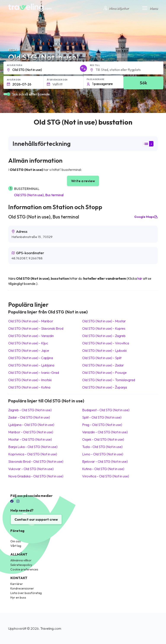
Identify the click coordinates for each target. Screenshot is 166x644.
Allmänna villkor (21, 560)
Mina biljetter (116, 8)
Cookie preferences (24, 569)
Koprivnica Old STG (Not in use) (33, 454)
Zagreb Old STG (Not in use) (30, 410)
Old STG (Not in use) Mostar (104, 321)
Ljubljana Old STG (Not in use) (31, 425)
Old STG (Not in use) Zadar (103, 365)
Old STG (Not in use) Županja (105, 387)
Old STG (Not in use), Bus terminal (39, 195)
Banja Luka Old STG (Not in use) (33, 447)
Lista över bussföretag (26, 593)
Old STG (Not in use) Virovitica (106, 343)
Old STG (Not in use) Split (102, 358)
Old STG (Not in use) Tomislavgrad (109, 380)
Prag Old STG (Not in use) (102, 425)
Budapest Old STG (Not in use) (106, 410)
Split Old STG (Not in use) (102, 417)
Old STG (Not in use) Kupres (104, 328)
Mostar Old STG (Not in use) (30, 439)
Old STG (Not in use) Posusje (104, 373)
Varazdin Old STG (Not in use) (105, 432)
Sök (143, 83)
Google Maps (146, 217)
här (140, 278)
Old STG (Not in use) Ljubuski (104, 350)
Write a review (83, 181)
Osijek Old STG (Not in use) (103, 439)
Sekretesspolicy (21, 565)
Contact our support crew (36, 519)
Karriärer (17, 584)
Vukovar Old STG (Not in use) (31, 469)
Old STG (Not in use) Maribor (31, 321)
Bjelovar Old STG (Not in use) (105, 461)
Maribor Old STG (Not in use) (31, 432)
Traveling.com (51, 628)
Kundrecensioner (22, 588)
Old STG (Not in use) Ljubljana (31, 365)
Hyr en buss (18, 597)
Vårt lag (16, 546)
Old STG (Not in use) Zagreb (104, 336)
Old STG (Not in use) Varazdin (31, 336)
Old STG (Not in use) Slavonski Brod (36, 328)
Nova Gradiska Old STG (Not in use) (36, 476)
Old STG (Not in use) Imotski (30, 380)
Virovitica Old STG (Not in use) (106, 476)
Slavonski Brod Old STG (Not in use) (36, 461)
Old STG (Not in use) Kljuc (28, 343)
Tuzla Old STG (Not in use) (102, 447)
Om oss (16, 541)
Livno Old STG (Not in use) (103, 454)
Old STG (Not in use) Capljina (31, 358)
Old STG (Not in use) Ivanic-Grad (34, 373)
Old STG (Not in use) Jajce (29, 350)
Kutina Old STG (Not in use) (103, 469)
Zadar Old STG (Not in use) (29, 417)
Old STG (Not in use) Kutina (29, 387)
